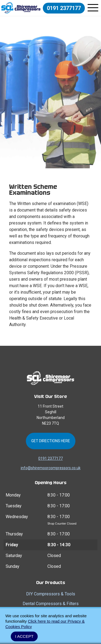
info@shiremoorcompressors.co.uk (51, 468)
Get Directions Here (51, 441)
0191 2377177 (64, 8)
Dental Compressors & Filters (51, 604)
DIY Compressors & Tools (51, 594)
